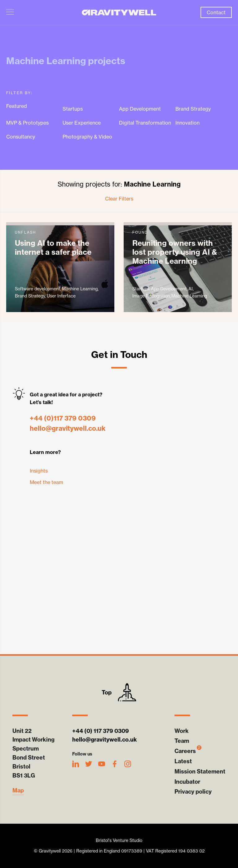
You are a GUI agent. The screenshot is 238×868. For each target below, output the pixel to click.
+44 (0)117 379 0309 (63, 418)
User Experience (82, 123)
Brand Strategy (193, 109)
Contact (216, 12)
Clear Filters (119, 199)
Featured (17, 106)
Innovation (187, 123)
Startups (73, 109)
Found (178, 267)
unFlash (60, 267)
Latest (183, 761)
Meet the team (46, 482)
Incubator (187, 782)
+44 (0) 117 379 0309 (101, 731)
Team (182, 741)
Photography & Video (87, 137)
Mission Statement (200, 771)
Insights (39, 471)
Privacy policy (193, 792)
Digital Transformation (145, 123)
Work (182, 731)
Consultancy (21, 137)
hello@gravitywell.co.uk (68, 428)
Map (18, 791)
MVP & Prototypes (27, 123)
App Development (140, 109)
